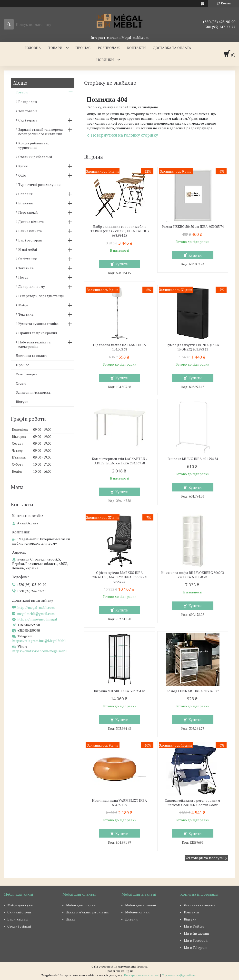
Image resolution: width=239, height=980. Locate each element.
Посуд (23, 277)
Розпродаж (109, 48)
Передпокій (28, 212)
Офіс (22, 175)
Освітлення (28, 259)
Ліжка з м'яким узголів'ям (87, 912)
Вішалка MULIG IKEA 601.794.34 (193, 459)
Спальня (25, 194)
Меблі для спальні (81, 905)
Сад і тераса (28, 120)
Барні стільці (18, 919)
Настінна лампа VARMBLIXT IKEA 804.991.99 (119, 803)
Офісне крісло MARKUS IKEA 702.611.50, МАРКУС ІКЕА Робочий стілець (119, 577)
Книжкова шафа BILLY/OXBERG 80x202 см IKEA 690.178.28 (193, 575)
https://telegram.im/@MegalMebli (39, 641)
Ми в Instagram (196, 933)
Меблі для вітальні (140, 905)
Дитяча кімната (31, 222)
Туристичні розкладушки (40, 185)
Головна (33, 48)
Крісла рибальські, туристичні (34, 145)
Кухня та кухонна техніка (38, 324)
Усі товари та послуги (204, 858)
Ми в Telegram (196, 947)
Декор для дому (32, 286)
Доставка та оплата (172, 48)
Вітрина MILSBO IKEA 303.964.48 (119, 691)
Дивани (131, 919)
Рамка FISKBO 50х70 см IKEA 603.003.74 (193, 227)
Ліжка (71, 919)
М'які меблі (28, 249)
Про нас (83, 48)
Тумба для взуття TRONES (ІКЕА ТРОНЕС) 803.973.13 (193, 347)
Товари (55, 48)
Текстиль (26, 268)
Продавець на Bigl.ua (119, 971)
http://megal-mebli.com (36, 608)
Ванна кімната (30, 231)
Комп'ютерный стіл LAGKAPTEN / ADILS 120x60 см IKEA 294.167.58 (120, 461)
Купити (122, 264)
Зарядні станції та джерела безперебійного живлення (40, 132)
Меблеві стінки (137, 912)
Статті (21, 383)
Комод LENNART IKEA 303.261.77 (193, 691)
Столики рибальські (35, 157)
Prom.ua (142, 966)
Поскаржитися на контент (142, 975)
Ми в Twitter (194, 926)
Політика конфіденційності (180, 975)
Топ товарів (28, 111)
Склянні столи (19, 912)
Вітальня (26, 203)
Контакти (136, 48)
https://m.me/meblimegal (37, 619)
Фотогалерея (27, 374)
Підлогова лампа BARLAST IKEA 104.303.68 (119, 347)
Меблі (23, 305)
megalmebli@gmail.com (36, 614)
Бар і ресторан (30, 240)
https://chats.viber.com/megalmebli (40, 651)
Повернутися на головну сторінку (124, 135)
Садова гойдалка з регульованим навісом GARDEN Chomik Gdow (193, 803)
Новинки (105, 60)
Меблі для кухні (20, 905)
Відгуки (22, 402)
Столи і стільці (19, 926)
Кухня (23, 166)
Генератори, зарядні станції (41, 296)
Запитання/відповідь (33, 392)
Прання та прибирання (38, 333)
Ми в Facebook (196, 940)
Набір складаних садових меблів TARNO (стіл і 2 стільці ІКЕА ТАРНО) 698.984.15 (120, 231)
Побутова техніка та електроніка (34, 344)
